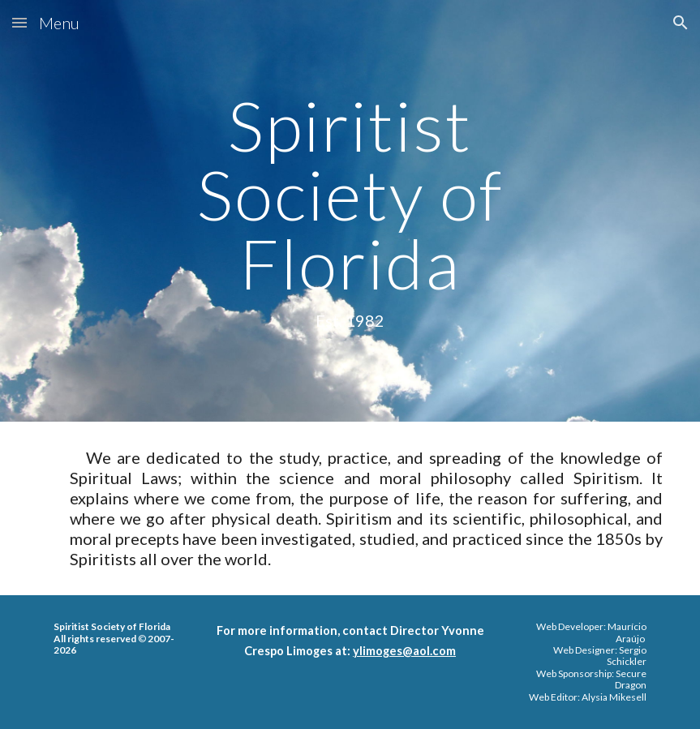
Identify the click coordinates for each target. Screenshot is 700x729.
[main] (350, 211)
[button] (19, 22)
